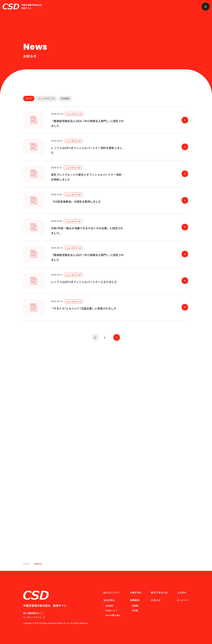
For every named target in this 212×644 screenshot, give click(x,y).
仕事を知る (136, 592)
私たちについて (112, 592)
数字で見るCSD (159, 592)
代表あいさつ (111, 610)
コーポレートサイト (34, 617)
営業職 (135, 606)
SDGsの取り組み (113, 615)
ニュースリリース (46, 98)
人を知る (182, 592)
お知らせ (156, 600)
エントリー (183, 600)
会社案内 (109, 606)
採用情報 (65, 98)
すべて (29, 98)
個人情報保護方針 (33, 613)
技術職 (135, 610)
